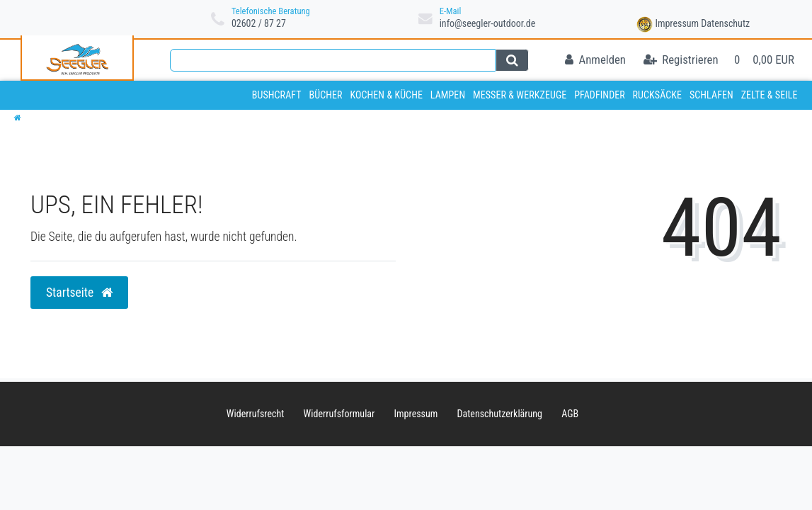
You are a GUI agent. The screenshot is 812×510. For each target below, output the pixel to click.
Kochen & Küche (386, 95)
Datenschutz (725, 23)
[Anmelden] (595, 61)
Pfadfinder (600, 95)
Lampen (448, 95)
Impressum (677, 23)
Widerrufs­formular (339, 414)
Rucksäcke (658, 95)
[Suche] (512, 60)
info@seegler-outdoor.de (488, 23)
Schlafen (711, 95)
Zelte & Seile (770, 95)
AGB (570, 414)
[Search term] (333, 60)
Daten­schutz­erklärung (500, 414)
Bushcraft (277, 95)
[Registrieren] (681, 61)
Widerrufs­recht (256, 414)
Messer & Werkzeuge (520, 95)
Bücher (325, 95)
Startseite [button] (79, 293)
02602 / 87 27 (259, 23)
